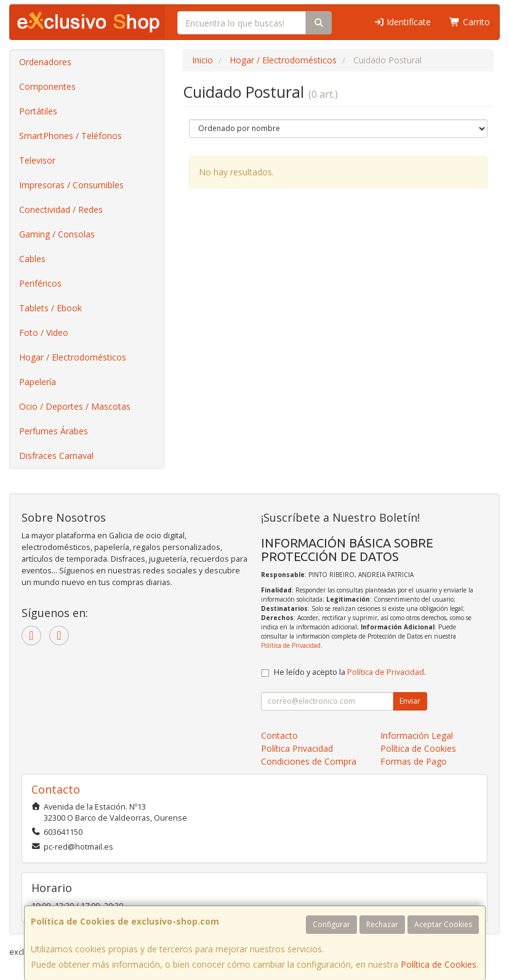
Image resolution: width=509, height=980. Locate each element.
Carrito (470, 22)
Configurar (331, 924)
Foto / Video (44, 333)
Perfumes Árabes (54, 431)
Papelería (38, 382)
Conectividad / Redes (61, 209)
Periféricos (40, 283)
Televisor (37, 160)
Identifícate (403, 22)
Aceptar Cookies (443, 924)
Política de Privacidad (291, 645)
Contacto (279, 735)
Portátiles (38, 111)
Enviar (410, 701)
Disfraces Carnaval (56, 456)
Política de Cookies (439, 964)
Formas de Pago (414, 761)
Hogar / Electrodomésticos (73, 357)
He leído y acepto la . (350, 672)
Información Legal (417, 735)
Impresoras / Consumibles (71, 185)
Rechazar (382, 924)
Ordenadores (45, 62)
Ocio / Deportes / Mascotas (75, 406)
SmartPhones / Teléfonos (70, 136)
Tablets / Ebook (50, 308)
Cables (32, 259)
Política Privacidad (297, 748)
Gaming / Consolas (57, 234)
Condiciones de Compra (309, 761)
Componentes (47, 86)
